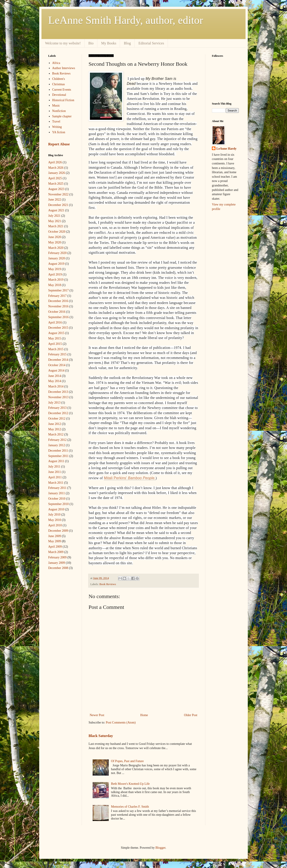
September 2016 (58, 317)
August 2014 (56, 371)
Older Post (191, 715)
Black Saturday (101, 736)
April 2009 (55, 547)
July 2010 (54, 515)
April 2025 (55, 178)
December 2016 (58, 301)
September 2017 (58, 290)
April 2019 (55, 274)
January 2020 (57, 258)
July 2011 (54, 467)
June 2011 (55, 472)
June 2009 (55, 536)
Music (56, 106)
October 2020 (57, 232)
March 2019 (56, 280)
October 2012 (57, 419)
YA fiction (59, 132)
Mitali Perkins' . (130, 478)
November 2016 (58, 306)
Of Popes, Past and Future (127, 761)
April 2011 (55, 477)
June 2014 (55, 376)
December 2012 (58, 413)
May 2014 (55, 381)
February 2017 (57, 296)
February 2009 (57, 557)
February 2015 (57, 354)
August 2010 (56, 509)
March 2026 (56, 168)
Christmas (59, 84)
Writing (57, 127)
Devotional (59, 95)
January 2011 (57, 493)
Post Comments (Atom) (121, 723)
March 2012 (56, 434)
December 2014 (58, 360)
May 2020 (55, 242)
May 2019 (55, 269)
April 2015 (55, 344)
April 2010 (55, 525)
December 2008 (58, 568)
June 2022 (55, 200)
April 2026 (55, 162)
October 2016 (57, 312)
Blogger (160, 848)
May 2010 (55, 520)
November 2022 (58, 194)
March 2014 (56, 386)
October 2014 (57, 365)
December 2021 (58, 205)
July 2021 (54, 216)
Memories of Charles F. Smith (130, 807)
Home (144, 715)
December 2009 (58, 531)
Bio (91, 43)
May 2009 (55, 541)
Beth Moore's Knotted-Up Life (130, 784)
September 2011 (58, 456)
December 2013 (58, 392)
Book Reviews (108, 584)
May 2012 (55, 429)
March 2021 (56, 226)
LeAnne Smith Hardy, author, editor (126, 20)
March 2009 (56, 552)
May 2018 (55, 285)
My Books (109, 43)
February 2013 (57, 408)
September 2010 (58, 504)
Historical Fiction (63, 100)
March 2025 (56, 184)
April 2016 (55, 322)
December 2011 (58, 451)
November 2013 (58, 397)
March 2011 (56, 483)
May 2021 (55, 221)
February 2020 (57, 253)
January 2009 (57, 563)
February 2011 (57, 488)
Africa (56, 63)
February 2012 (57, 440)
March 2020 (56, 248)
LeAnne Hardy (226, 149)
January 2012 (57, 445)
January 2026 (57, 173)
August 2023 (56, 189)
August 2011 (56, 461)
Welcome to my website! (63, 43)
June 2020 (55, 237)
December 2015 (58, 328)
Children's (59, 79)
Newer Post (97, 715)
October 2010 (57, 499)
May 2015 (55, 338)
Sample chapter (62, 116)
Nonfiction (59, 111)
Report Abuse (59, 144)
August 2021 (56, 210)
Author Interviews (64, 68)
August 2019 (56, 264)
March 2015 (56, 349)
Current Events (62, 90)
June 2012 (55, 424)
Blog (127, 43)
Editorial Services (151, 43)
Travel (56, 121)
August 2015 (56, 333)
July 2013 (54, 403)
